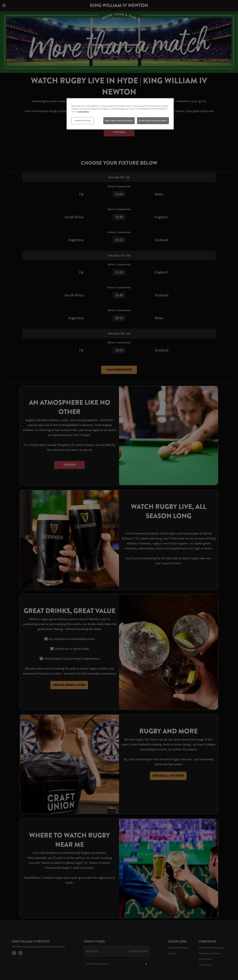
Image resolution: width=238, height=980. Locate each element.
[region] (120, 114)
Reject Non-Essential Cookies (119, 121)
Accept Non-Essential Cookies (153, 121)
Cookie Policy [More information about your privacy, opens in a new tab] (83, 112)
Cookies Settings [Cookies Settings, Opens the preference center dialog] (82, 121)
